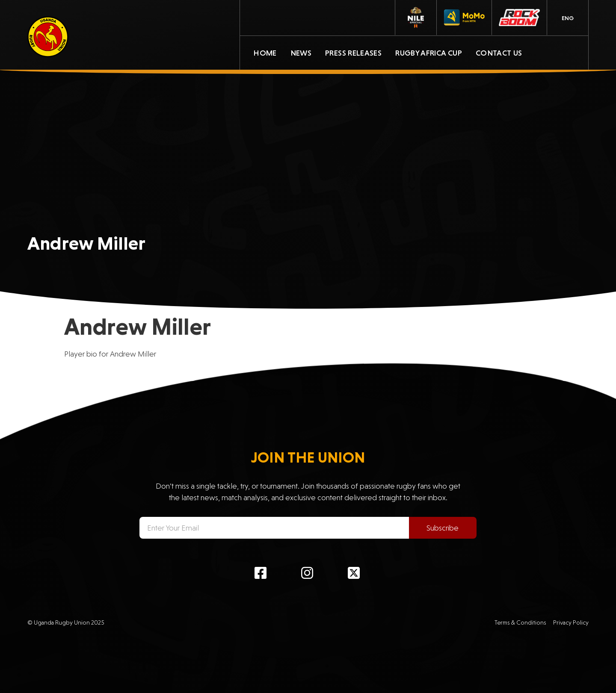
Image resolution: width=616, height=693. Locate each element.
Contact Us (499, 53)
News (301, 53)
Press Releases (353, 53)
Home (265, 53)
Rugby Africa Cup (429, 53)
